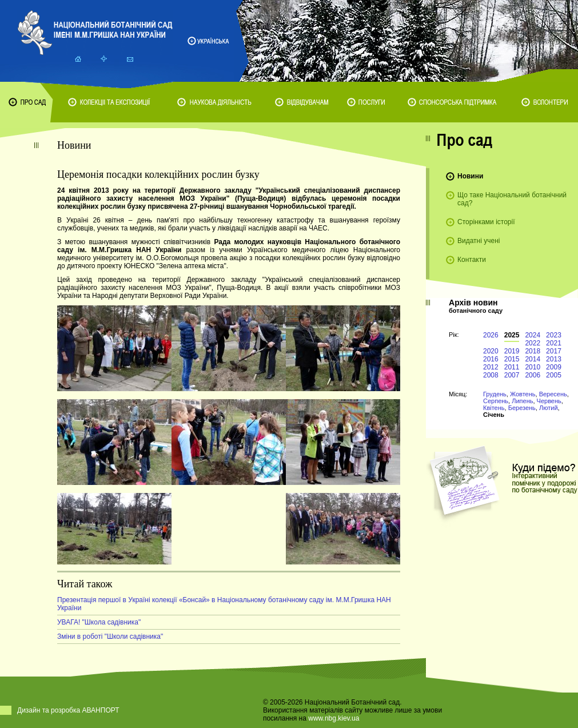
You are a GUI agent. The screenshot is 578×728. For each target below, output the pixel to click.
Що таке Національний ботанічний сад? (512, 199)
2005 (554, 375)
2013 (554, 359)
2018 (533, 351)
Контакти (472, 260)
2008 (491, 375)
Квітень (494, 408)
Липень (522, 401)
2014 (533, 359)
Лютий (549, 408)
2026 (491, 335)
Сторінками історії (486, 222)
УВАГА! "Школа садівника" (99, 622)
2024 (533, 335)
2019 (512, 351)
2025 (512, 335)
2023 (554, 335)
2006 (533, 375)
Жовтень (523, 394)
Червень (549, 401)
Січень (494, 415)
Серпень (496, 401)
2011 (512, 367)
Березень (522, 408)
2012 (491, 367)
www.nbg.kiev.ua (334, 718)
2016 (491, 359)
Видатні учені (479, 241)
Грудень (495, 394)
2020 (491, 351)
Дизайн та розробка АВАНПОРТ (68, 710)
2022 (533, 343)
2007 (512, 375)
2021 (554, 343)
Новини (470, 176)
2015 (512, 359)
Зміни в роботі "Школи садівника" (110, 636)
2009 (554, 367)
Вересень (553, 394)
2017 (554, 351)
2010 (533, 367)
